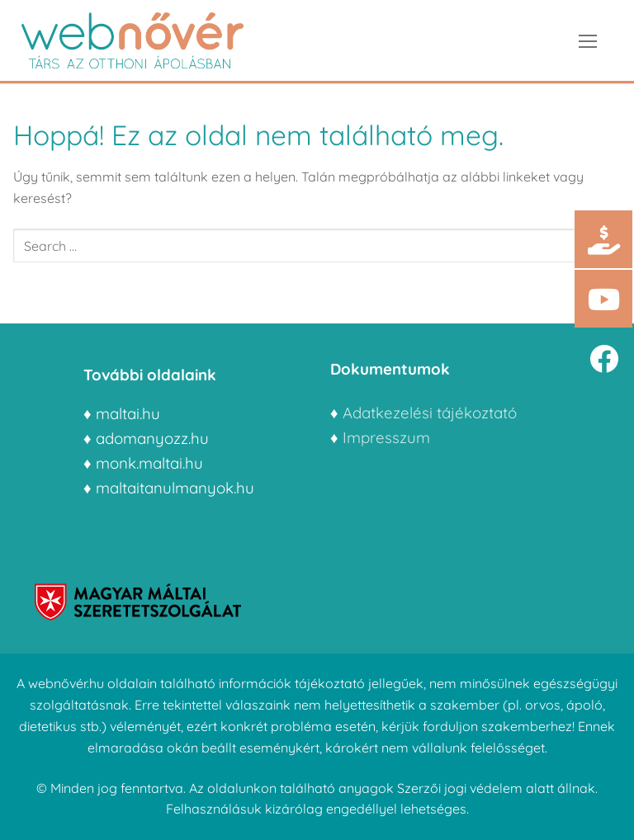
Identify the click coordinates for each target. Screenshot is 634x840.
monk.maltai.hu (149, 463)
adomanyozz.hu (152, 438)
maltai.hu (128, 413)
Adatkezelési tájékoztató (430, 413)
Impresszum (388, 437)
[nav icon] (588, 40)
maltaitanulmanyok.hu (175, 488)
